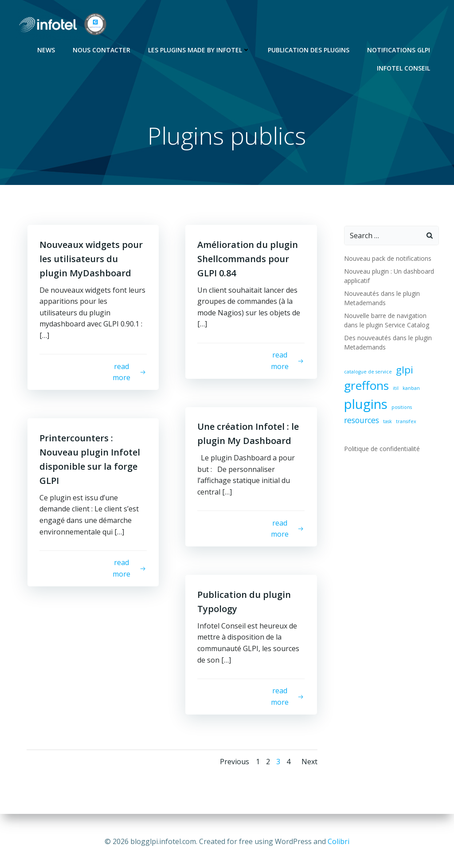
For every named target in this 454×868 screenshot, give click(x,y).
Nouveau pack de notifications (387, 259)
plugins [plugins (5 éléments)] (365, 405)
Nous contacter (102, 49)
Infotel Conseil (404, 67)
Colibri (339, 841)
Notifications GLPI (399, 49)
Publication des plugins (309, 49)
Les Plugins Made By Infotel (200, 49)
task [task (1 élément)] (387, 422)
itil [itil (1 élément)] (395, 389)
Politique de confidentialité (382, 449)
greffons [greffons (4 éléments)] (366, 386)
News (47, 49)
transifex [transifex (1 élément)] (406, 422)
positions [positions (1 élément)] (401, 408)
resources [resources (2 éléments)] (361, 420)
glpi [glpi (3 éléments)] (404, 370)
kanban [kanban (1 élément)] (411, 389)
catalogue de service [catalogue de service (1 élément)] (368, 372)
